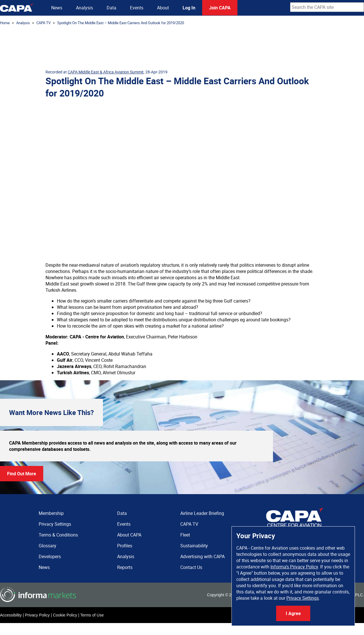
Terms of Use (92, 615)
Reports (125, 567)
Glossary (47, 546)
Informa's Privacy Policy (294, 567)
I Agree (293, 613)
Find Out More (22, 474)
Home (5, 23)
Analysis (84, 8)
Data (111, 8)
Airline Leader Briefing (202, 513)
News (57, 8)
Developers (50, 556)
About (163, 8)
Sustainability (194, 546)
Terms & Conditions (58, 535)
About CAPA (129, 535)
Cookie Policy (65, 615)
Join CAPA (220, 8)
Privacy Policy (37, 615)
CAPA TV (44, 23)
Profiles (125, 546)
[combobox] (327, 7)
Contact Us (191, 567)
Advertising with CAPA (202, 556)
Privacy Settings (303, 598)
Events (137, 8)
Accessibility (11, 615)
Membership (51, 513)
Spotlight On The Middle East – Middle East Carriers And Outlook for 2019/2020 (121, 23)
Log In (189, 8)
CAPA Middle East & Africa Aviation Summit (106, 72)
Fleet (185, 535)
